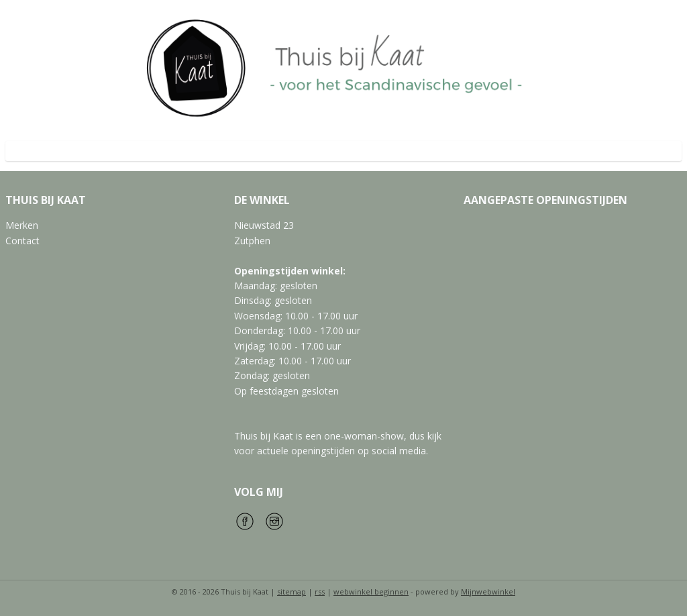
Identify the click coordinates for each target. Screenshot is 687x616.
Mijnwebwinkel (488, 592)
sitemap (292, 592)
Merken (22, 225)
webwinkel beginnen (371, 592)
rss (320, 592)
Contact (22, 241)
